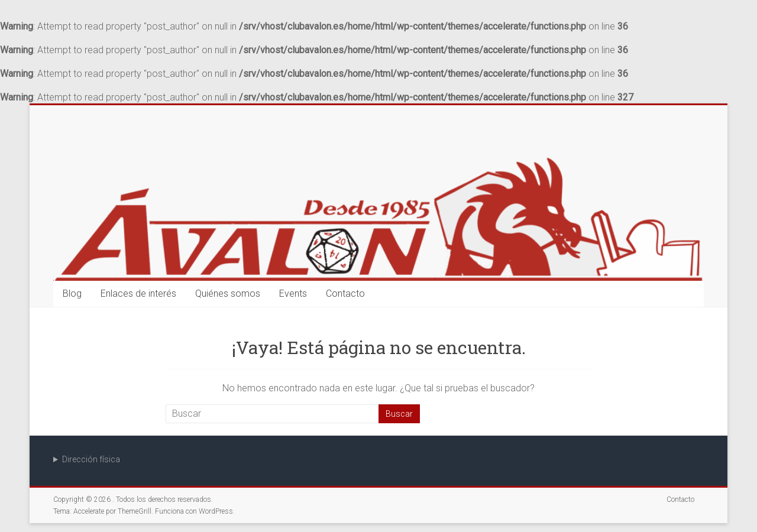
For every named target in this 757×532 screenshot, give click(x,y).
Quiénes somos (228, 293)
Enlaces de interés (138, 293)
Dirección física (91, 459)
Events (293, 293)
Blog (72, 293)
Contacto (345, 293)
